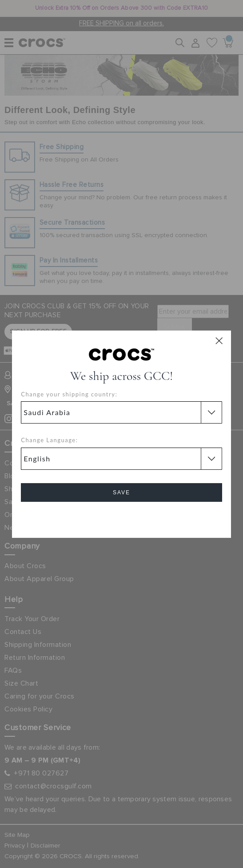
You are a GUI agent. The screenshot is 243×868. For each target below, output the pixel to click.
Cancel (121, 518)
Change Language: (49, 440)
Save (121, 493)
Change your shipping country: (69, 394)
